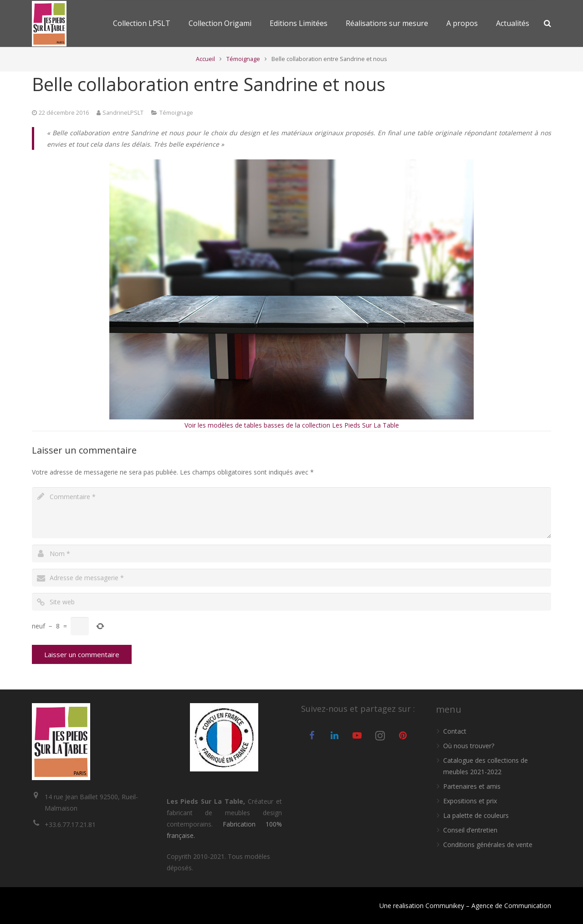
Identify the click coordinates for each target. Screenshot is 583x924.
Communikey (445, 906)
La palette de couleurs (476, 815)
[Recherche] (547, 23)
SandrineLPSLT (123, 113)
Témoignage (243, 59)
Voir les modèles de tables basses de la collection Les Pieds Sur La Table (292, 425)
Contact (455, 731)
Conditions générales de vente (488, 845)
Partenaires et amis (472, 786)
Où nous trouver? (469, 746)
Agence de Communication (511, 906)
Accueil (205, 59)
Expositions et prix (470, 801)
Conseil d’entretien (470, 830)
